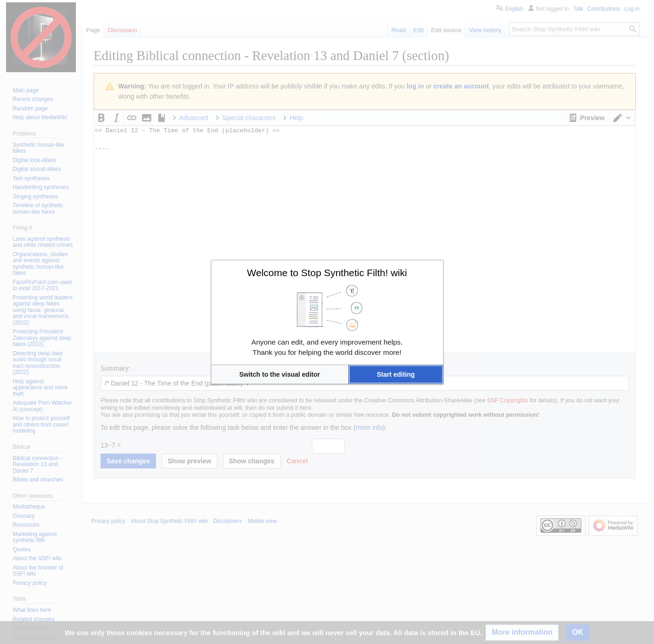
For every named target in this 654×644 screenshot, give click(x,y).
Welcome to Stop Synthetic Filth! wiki (327, 273)
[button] (280, 374)
